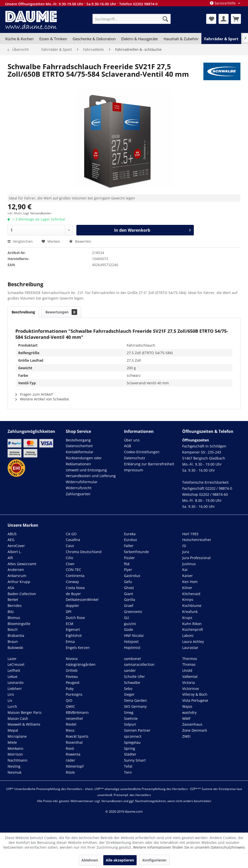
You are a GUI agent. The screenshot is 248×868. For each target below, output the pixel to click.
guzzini (130, 624)
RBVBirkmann (77, 712)
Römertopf (75, 766)
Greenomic (133, 612)
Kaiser (188, 576)
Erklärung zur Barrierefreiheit (149, 464)
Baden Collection (22, 594)
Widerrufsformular (82, 482)
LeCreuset (16, 664)
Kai (185, 570)
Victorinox (191, 689)
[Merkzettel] (211, 19)
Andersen (16, 570)
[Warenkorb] (236, 19)
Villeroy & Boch (195, 694)
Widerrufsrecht (79, 488)
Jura (186, 552)
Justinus (189, 564)
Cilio (69, 558)
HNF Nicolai (134, 635)
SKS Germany (135, 706)
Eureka (130, 534)
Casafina (73, 540)
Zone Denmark (195, 730)
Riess (70, 730)
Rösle (70, 772)
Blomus (14, 618)
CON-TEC (73, 570)
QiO (69, 700)
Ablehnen (90, 860)
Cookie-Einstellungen (142, 452)
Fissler (129, 558)
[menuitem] (132, 19)
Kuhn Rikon (192, 624)
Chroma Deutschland (84, 552)
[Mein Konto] (224, 19)
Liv (10, 700)
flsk (127, 564)
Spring (130, 748)
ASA (11, 588)
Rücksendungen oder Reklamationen (84, 461)
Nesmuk (14, 772)
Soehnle (131, 718)
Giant (129, 594)
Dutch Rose (75, 618)
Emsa (70, 642)
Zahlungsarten (78, 494)
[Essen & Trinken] (53, 39)
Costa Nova (75, 588)
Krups (187, 618)
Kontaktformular (80, 452)
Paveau (72, 676)
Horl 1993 (190, 534)
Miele (12, 742)
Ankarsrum (17, 576)
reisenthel (74, 718)
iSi (184, 546)
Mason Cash (18, 718)
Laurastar (190, 648)
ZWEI (186, 736)
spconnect (133, 736)
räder (70, 760)
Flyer (128, 570)
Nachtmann (18, 760)
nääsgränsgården (81, 664)
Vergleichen (20, 241)
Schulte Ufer (134, 676)
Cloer (70, 564)
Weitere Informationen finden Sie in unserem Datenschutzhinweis (189, 847)
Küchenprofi (193, 629)
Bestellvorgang (78, 440)
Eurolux (130, 540)
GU (127, 618)
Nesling (14, 766)
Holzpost (131, 642)
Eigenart (73, 629)
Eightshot (74, 635)
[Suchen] (165, 19)
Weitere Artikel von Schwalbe (42, 399)
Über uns (132, 440)
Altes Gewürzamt (22, 564)
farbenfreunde (136, 552)
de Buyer (73, 594)
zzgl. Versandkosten (37, 213)
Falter (129, 546)
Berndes (15, 606)
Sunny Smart (135, 760)
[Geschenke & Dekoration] (94, 39)
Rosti (70, 748)
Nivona (72, 659)
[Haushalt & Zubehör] (181, 39)
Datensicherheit (79, 446)
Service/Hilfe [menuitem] (223, 3)
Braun (13, 642)
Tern (128, 772)
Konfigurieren (154, 860)
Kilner (187, 588)
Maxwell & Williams (24, 724)
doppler (72, 606)
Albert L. (15, 552)
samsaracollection (139, 664)
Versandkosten (112, 801)
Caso (70, 546)
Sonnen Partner (137, 730)
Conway (72, 582)
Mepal (13, 730)
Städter (130, 754)
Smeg (129, 712)
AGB (128, 446)
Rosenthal (74, 742)
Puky (70, 689)
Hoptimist (132, 648)
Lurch (12, 706)
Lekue (12, 676)
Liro (11, 694)
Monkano (15, 748)
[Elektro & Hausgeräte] (139, 39)
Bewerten (80, 241)
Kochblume (192, 606)
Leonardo (15, 683)
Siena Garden (135, 700)
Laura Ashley (193, 642)
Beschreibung (23, 312)
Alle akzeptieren (120, 860)
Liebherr (15, 689)
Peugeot (73, 683)
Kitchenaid (191, 594)
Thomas (189, 664)
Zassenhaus (192, 724)
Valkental (190, 676)
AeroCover (16, 546)
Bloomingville (19, 624)
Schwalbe (132, 683)
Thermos (190, 659)
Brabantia (16, 635)
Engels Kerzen (78, 648)
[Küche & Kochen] (19, 39)
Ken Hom (190, 582)
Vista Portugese (195, 700)
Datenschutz (135, 458)
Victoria (189, 683)
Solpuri (130, 724)
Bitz (11, 612)
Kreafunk (190, 612)
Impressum (134, 470)
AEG (11, 540)
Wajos (187, 706)
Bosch (13, 629)
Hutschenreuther (197, 540)
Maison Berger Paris (25, 712)
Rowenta (73, 754)
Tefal (128, 766)
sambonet (132, 659)
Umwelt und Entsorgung (86, 470)
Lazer (12, 659)
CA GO (71, 534)
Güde (129, 629)
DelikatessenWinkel (82, 600)
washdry (189, 712)
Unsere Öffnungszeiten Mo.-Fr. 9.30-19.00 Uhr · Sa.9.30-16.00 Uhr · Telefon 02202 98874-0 (81, 4)
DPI (69, 612)
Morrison (15, 754)
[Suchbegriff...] (132, 19)
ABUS (12, 534)
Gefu (128, 582)
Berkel (13, 600)
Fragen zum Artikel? (34, 394)
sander (130, 670)
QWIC (70, 706)
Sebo (128, 689)
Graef (129, 606)
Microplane (17, 736)
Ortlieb (72, 670)
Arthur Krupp (19, 582)
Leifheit (14, 670)
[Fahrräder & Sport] (221, 39)
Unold (187, 670)
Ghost (129, 588)
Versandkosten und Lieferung (91, 476)
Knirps (188, 600)
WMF (186, 718)
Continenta (75, 576)
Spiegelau (132, 742)
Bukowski (15, 648)
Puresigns (74, 694)
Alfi (10, 558)
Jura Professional (196, 558)
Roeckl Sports (77, 736)
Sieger (129, 694)
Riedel (71, 724)
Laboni (188, 635)
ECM (70, 624)
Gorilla (130, 600)
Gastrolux (132, 576)
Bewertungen (61, 312)
